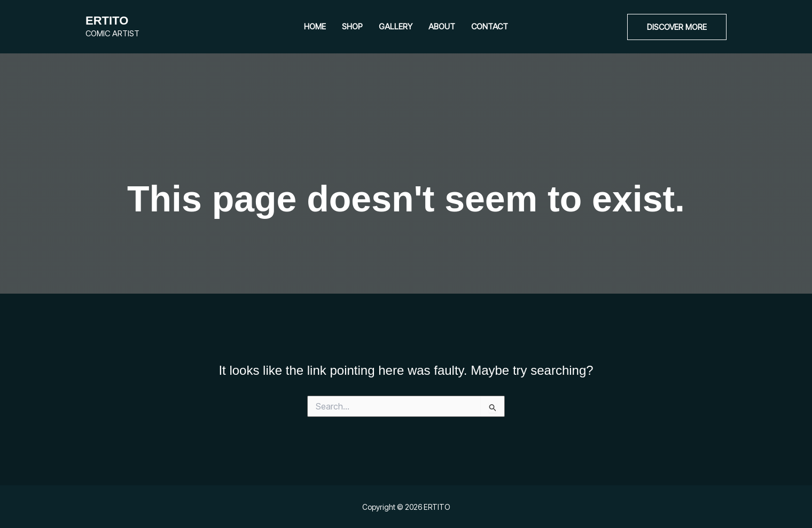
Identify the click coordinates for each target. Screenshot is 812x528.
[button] (677, 27)
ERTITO (107, 21)
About (442, 26)
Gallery (396, 26)
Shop (352, 26)
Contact (490, 26)
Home (315, 26)
